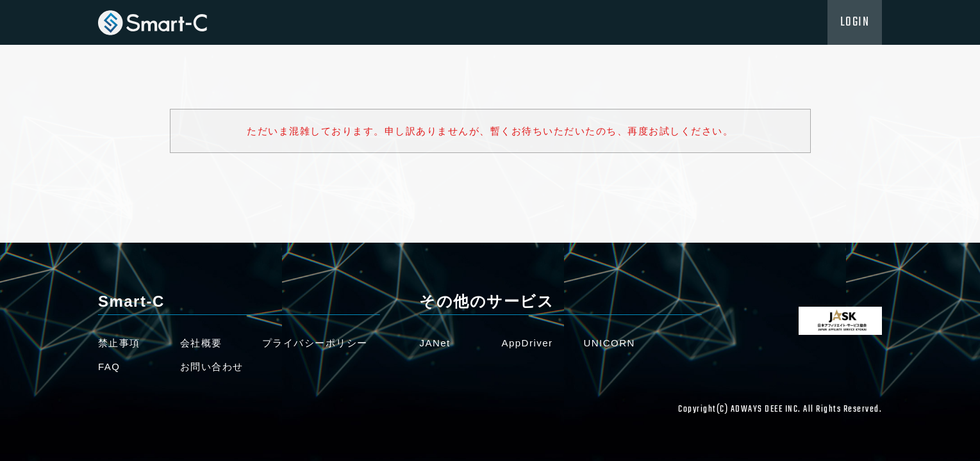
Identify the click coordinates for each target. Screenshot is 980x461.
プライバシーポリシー (315, 343)
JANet (435, 343)
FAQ (109, 367)
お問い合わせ (212, 367)
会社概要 (201, 343)
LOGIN (855, 22)
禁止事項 (119, 343)
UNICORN (609, 343)
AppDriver (527, 343)
